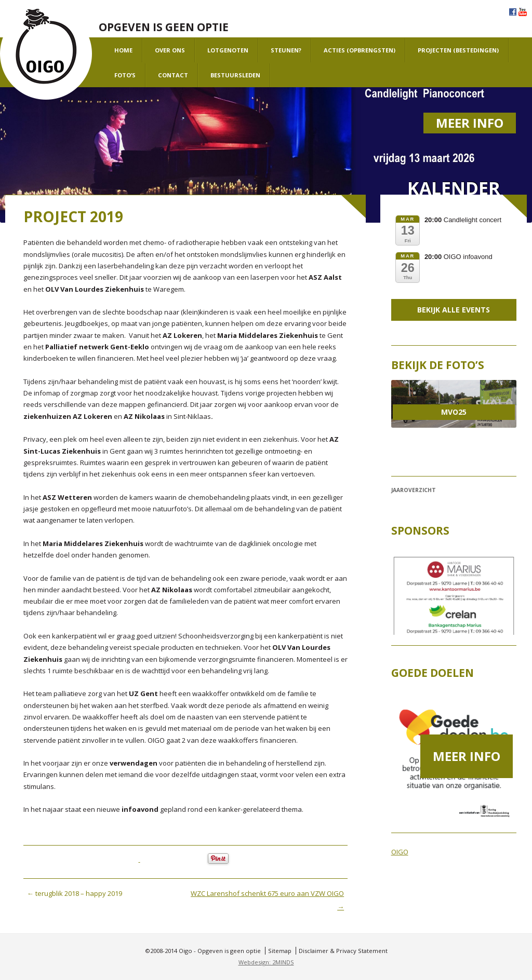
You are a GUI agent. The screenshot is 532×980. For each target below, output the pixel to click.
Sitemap (280, 951)
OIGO (400, 852)
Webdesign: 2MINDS (266, 962)
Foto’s (125, 75)
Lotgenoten (228, 50)
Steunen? (286, 50)
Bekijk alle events (454, 310)
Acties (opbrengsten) (360, 50)
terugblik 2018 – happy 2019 (75, 893)
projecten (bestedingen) (458, 50)
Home (123, 50)
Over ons (170, 50)
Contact (173, 75)
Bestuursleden (235, 75)
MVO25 (454, 412)
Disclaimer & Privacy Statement (343, 951)
